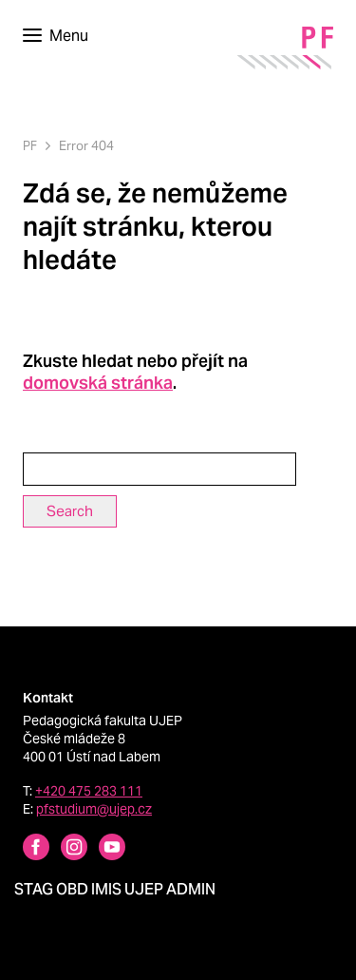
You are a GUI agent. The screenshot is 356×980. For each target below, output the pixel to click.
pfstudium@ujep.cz (94, 809)
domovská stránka (98, 383)
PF (30, 146)
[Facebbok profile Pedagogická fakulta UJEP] (25, 849)
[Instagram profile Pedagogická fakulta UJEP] (63, 849)
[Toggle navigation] (56, 36)
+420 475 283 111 (89, 791)
